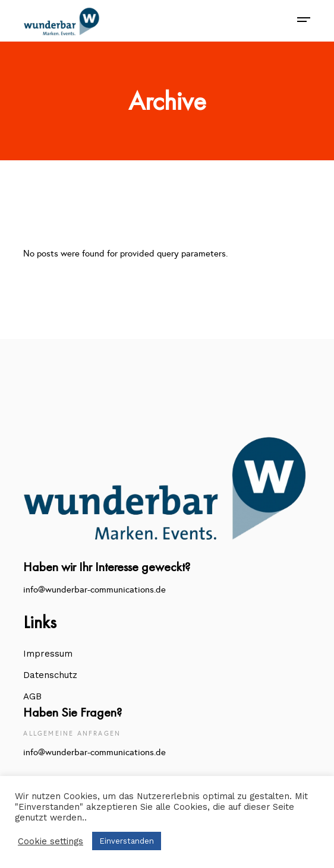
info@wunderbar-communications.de (94, 590)
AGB (32, 696)
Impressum (48, 654)
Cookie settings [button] (51, 841)
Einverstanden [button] (127, 841)
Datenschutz (50, 675)
